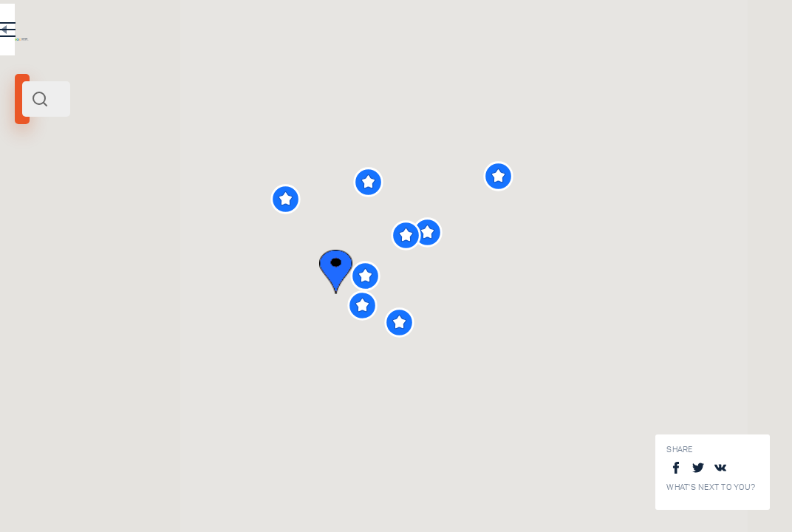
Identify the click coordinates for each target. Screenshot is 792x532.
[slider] (55, 268)
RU (293, 33)
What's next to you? (711, 487)
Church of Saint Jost (218, 415)
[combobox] (199, 99)
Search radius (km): (51, 244)
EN (324, 33)
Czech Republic (120, 202)
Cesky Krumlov (52, 202)
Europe (169, 202)
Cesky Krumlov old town (226, 513)
